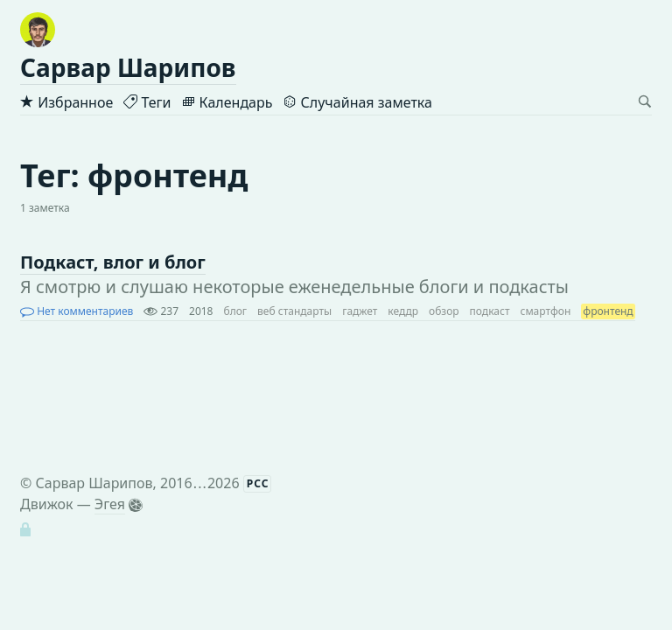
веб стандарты (294, 311)
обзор (444, 311)
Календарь (227, 102)
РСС (258, 483)
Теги (147, 102)
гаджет (360, 311)
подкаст (490, 311)
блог (236, 311)
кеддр (403, 311)
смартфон (545, 311)
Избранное (66, 102)
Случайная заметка (357, 102)
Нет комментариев (77, 311)
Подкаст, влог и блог (113, 262)
